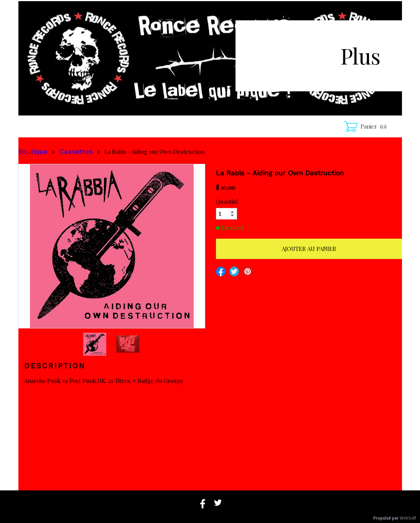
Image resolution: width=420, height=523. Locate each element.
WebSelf (408, 518)
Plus (361, 55)
